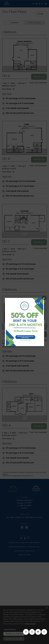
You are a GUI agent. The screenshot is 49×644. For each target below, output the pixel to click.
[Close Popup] (44, 298)
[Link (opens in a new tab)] (25, 322)
